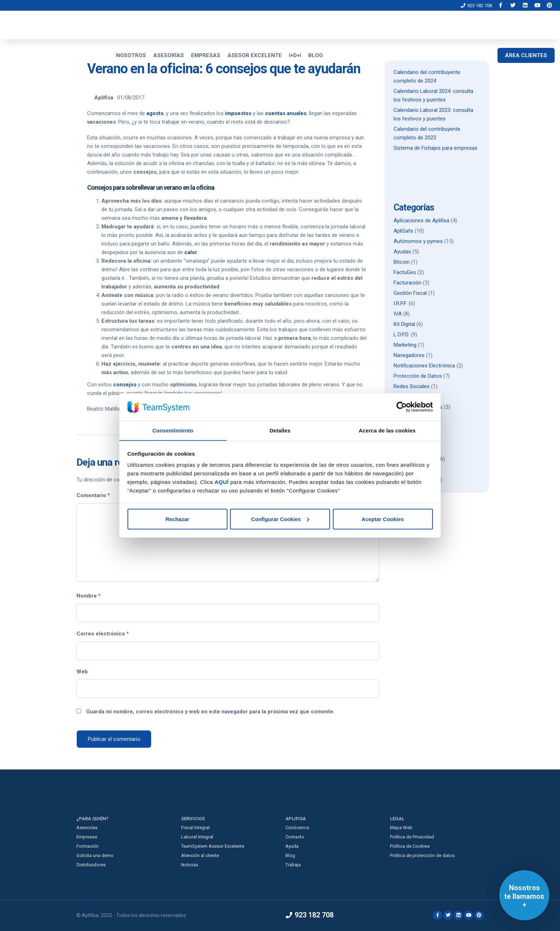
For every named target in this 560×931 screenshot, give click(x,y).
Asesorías (87, 828)
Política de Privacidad (412, 837)
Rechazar (177, 519)
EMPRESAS (206, 55)
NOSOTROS (131, 55)
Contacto (295, 837)
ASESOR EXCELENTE (255, 55)
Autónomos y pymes (418, 241)
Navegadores (409, 355)
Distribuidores (91, 865)
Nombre (89, 596)
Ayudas (402, 252)
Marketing (405, 345)
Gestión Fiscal (410, 293)
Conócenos (297, 828)
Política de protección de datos (422, 855)
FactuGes (405, 272)
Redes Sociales (412, 386)
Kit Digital (404, 324)
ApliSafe (403, 231)
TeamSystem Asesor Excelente (213, 846)
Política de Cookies (410, 846)
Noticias (190, 865)
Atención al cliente (200, 855)
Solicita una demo (95, 855)
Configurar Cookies (280, 519)
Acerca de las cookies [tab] (387, 430)
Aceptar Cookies (382, 519)
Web (82, 672)
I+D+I (295, 55)
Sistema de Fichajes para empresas (436, 148)
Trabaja (293, 865)
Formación (87, 846)
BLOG (316, 55)
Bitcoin (402, 262)
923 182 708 (476, 6)
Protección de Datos (418, 376)
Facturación (407, 283)
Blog (290, 855)
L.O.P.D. (401, 335)
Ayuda (292, 846)
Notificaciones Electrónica (424, 366)
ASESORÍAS (169, 55)
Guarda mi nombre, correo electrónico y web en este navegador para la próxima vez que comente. (210, 712)
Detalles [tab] (280, 430)
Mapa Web (401, 828)
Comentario (93, 495)
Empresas (87, 837)
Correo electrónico (103, 634)
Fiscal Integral (195, 828)
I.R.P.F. (400, 303)
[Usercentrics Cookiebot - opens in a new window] (402, 407)
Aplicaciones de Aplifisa (421, 221)
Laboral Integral (197, 837)
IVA (398, 314)
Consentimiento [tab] (173, 430)
